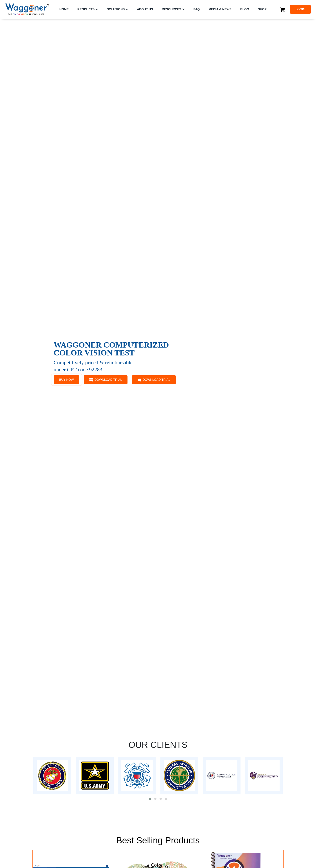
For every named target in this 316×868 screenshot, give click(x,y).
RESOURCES (171, 9)
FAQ (197, 9)
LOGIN (300, 9)
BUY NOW (67, 380)
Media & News (220, 9)
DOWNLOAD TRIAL (106, 380)
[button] (150, 799)
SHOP (262, 9)
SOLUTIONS (116, 9)
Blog (245, 9)
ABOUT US (145, 9)
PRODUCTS (86, 9)
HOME (64, 9)
